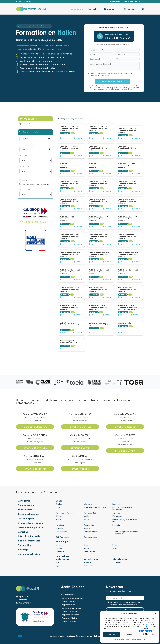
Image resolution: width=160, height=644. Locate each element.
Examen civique (91, 537)
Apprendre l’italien (69, 618)
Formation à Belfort (125, 451)
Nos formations (76, 9)
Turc (114, 528)
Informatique (63, 556)
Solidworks (89, 566)
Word (58, 545)
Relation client (25, 510)
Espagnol (116, 504)
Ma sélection (28, 119)
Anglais (59, 504)
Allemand (88, 504)
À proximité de (26, 145)
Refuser (130, 635)
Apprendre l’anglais (70, 611)
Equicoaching (25, 545)
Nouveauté (25, 167)
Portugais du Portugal (65, 513)
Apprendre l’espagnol (71, 621)
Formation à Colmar (80, 448)
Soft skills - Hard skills (29, 536)
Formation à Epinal (80, 469)
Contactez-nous (128, 2)
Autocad (60, 563)
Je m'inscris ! (125, 609)
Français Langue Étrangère (95, 507)
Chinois (59, 516)
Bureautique (62, 542)
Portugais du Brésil (92, 513)
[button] (156, 614)
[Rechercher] (49, 139)
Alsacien (88, 528)
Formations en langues (72, 608)
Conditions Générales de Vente (136, 640)
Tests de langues (91, 532)
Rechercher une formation (32, 132)
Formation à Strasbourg (35, 427)
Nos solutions (94, 9)
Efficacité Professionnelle (30, 523)
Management (24, 501)
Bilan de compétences (29, 541)
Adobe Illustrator (91, 559)
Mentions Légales (57, 636)
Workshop (23, 550)
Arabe (87, 519)
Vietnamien (117, 516)
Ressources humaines (28, 514)
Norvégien (60, 525)
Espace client (140, 2)
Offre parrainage (115, 2)
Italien (58, 507)
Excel (86, 545)
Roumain (116, 525)
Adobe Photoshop (120, 559)
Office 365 (89, 548)
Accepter (111, 635)
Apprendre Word (69, 602)
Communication (26, 505)
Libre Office (61, 551)
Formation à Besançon (125, 427)
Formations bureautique (72, 598)
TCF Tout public (62, 537)
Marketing (23, 532)
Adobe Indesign (62, 559)
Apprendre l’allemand (71, 615)
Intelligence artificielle (29, 554)
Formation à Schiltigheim (35, 448)
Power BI (88, 563)
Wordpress (117, 563)
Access (115, 548)
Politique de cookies (119, 640)
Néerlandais (89, 525)
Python (59, 566)
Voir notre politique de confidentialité (124, 605)
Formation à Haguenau (35, 469)
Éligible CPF (26, 156)
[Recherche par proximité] (49, 149)
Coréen (87, 516)
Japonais (116, 513)
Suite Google (90, 551)
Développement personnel (31, 527)
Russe (58, 519)
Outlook (59, 548)
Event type (25, 190)
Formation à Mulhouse (80, 427)
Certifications (62, 532)
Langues (74, 119)
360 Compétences (129, 9)
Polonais (59, 528)
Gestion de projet (26, 519)
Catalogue (63, 119)
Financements (110, 9)
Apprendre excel (69, 605)
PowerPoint (117, 545)
